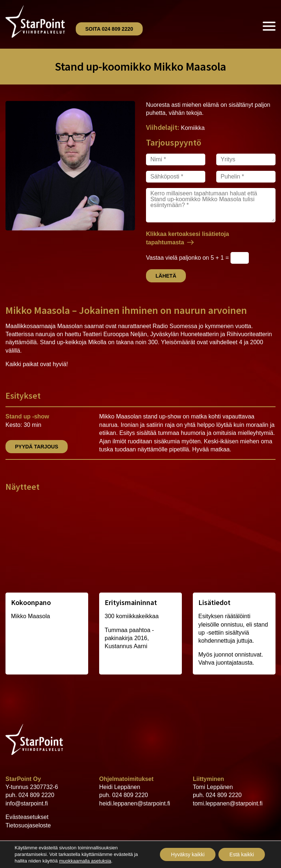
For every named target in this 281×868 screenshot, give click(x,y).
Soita (109, 29)
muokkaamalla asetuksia (85, 861)
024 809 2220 (37, 795)
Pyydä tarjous (37, 447)
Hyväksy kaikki (188, 854)
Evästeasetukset (27, 817)
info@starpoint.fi (27, 803)
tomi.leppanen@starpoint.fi (228, 803)
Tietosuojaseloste (28, 825)
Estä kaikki (242, 854)
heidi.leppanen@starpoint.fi (135, 803)
